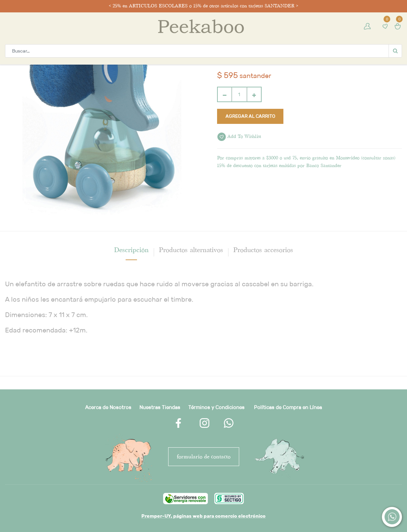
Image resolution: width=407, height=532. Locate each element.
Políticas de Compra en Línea (288, 407)
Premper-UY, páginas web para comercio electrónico (203, 516)
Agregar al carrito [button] (250, 116)
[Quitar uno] (225, 94)
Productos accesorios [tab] (263, 250)
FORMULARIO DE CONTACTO (204, 457)
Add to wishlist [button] (239, 137)
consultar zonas (378, 158)
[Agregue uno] (254, 94)
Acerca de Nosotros (108, 407)
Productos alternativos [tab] (191, 250)
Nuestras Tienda (158, 407)
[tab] (131, 250)
